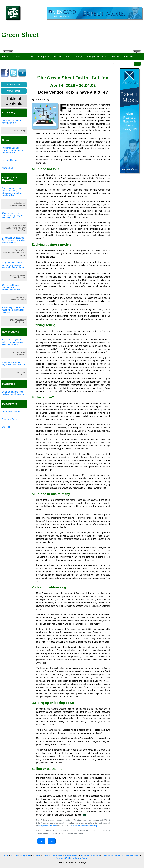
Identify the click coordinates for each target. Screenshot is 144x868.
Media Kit (115, 57)
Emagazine (25, 855)
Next (52, 841)
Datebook (29, 57)
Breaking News (72, 855)
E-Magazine (44, 57)
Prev (41, 841)
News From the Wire (53, 855)
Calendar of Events (111, 855)
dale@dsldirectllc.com (47, 826)
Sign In (137, 52)
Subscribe (8, 52)
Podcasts (95, 855)
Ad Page (78, 57)
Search (137, 64)
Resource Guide (62, 57)
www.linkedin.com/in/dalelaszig (84, 826)
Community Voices (131, 855)
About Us (128, 57)
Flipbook (37, 855)
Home (5, 57)
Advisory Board (80, 858)
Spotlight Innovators (96, 57)
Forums (16, 57)
